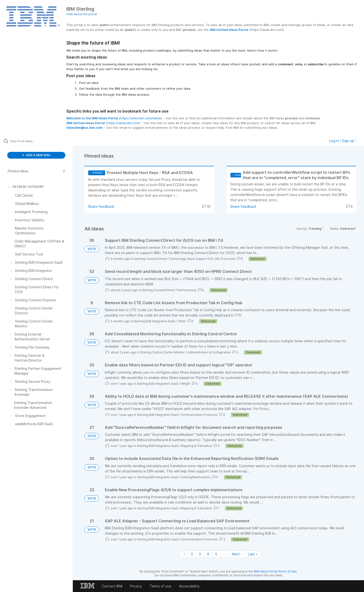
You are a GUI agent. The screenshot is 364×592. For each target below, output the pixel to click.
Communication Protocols (199, 415)
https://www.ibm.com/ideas (140, 118)
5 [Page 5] (216, 554)
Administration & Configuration (209, 352)
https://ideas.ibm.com (123, 123)
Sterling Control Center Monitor (163, 352)
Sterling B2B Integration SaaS (155, 321)
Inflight (185, 384)
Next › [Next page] (237, 554)
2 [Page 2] (192, 554)
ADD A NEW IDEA (36, 155)
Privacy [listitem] (136, 586)
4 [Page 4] (208, 554)
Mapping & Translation (196, 446)
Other (182, 321)
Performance (187, 290)
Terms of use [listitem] (161, 586)
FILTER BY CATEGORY (26, 187)
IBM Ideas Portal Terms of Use (275, 571)
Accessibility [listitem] (189, 586)
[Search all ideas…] (42, 141)
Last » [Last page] (253, 554)
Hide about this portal (82, 14)
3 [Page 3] (200, 554)
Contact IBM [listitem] (112, 586)
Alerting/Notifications (196, 477)
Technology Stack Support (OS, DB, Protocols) (202, 259)
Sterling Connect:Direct (151, 259)
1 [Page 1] (184, 554)
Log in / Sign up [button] (343, 141)
